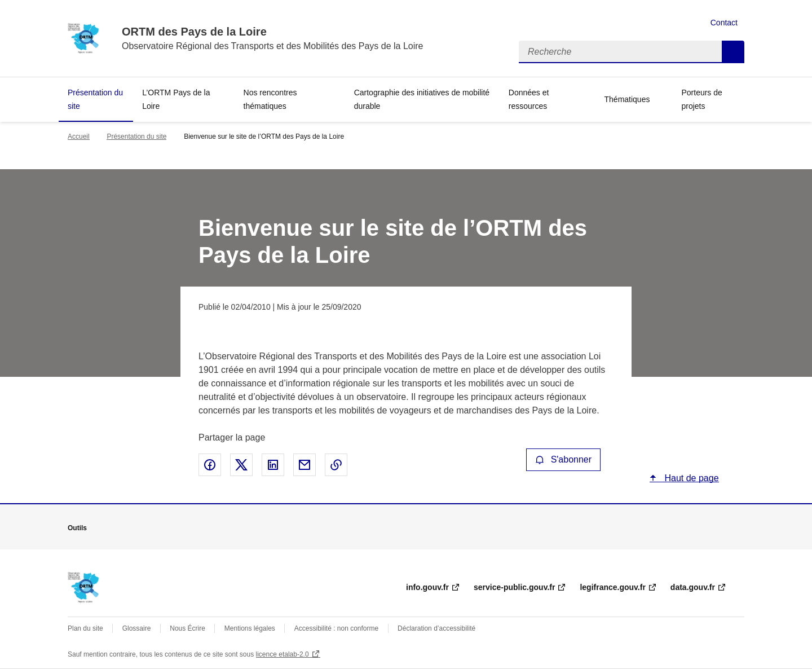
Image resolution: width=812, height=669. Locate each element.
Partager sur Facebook (210, 465)
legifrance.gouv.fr (612, 587)
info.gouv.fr (427, 587)
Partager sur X (241, 465)
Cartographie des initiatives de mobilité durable (422, 99)
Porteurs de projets (701, 99)
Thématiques (627, 99)
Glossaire (137, 628)
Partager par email (304, 465)
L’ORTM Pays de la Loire (176, 99)
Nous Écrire (187, 628)
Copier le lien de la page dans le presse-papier (336, 465)
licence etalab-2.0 (283, 654)
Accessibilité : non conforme (336, 628)
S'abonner (563, 459)
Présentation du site (95, 99)
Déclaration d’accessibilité (436, 628)
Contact (724, 23)
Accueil (79, 137)
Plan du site (85, 628)
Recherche (733, 52)
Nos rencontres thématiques (270, 99)
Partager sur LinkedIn (273, 465)
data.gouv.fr (693, 587)
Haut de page (690, 478)
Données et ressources (529, 99)
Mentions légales (250, 628)
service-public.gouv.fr (514, 587)
